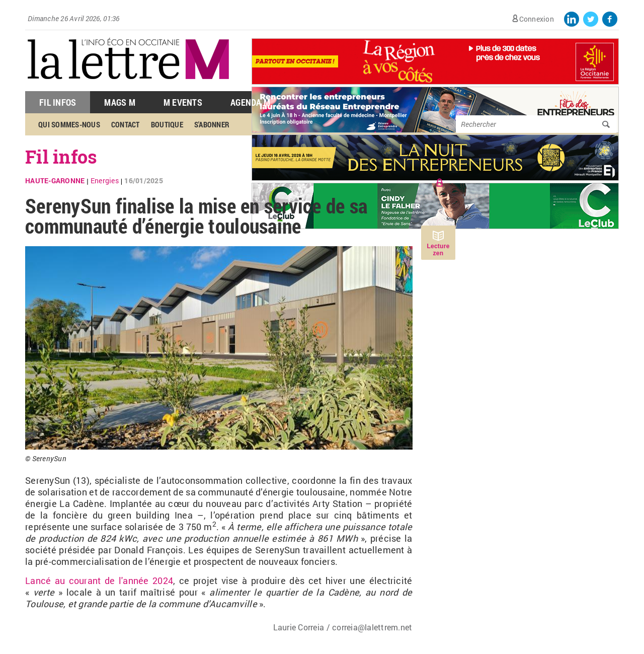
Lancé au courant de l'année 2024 (99, 580)
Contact (126, 124)
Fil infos (61, 157)
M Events (183, 102)
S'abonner (212, 124)
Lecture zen (438, 250)
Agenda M (250, 102)
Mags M (120, 102)
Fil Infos (58, 102)
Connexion (537, 19)
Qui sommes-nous (69, 124)
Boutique (167, 124)
